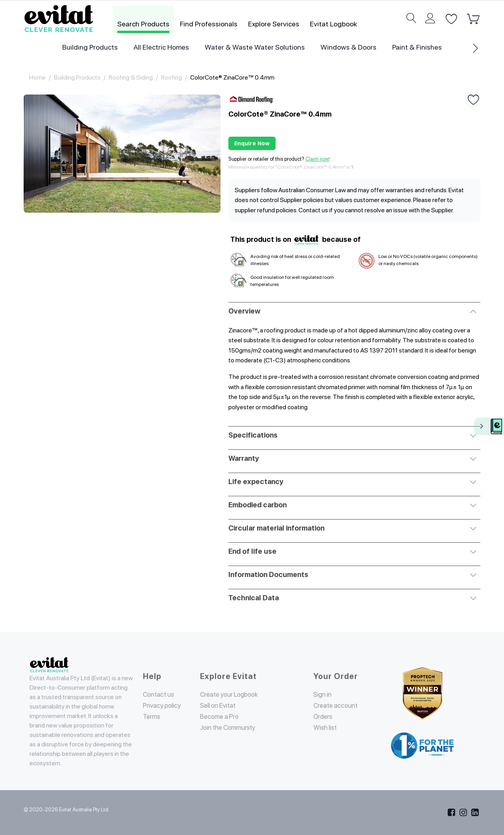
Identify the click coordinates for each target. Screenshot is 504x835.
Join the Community (232, 727)
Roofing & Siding (131, 77)
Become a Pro (221, 716)
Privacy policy (164, 705)
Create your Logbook (233, 694)
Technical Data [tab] (352, 597)
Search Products (143, 24)
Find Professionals (209, 24)
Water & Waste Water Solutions (255, 47)
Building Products (90, 47)
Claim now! (318, 159)
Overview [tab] (352, 310)
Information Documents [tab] (352, 574)
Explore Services (274, 24)
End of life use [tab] (352, 551)
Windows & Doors (348, 47)
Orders (324, 726)
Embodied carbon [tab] (352, 504)
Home (37, 77)
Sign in (324, 694)
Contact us (160, 694)
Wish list (327, 737)
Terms (153, 716)
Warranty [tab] (352, 458)
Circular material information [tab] (352, 527)
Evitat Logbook (334, 24)
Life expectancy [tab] (352, 481)
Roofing (171, 77)
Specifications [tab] (352, 434)
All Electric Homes (161, 47)
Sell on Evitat (220, 705)
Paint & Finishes (417, 47)
